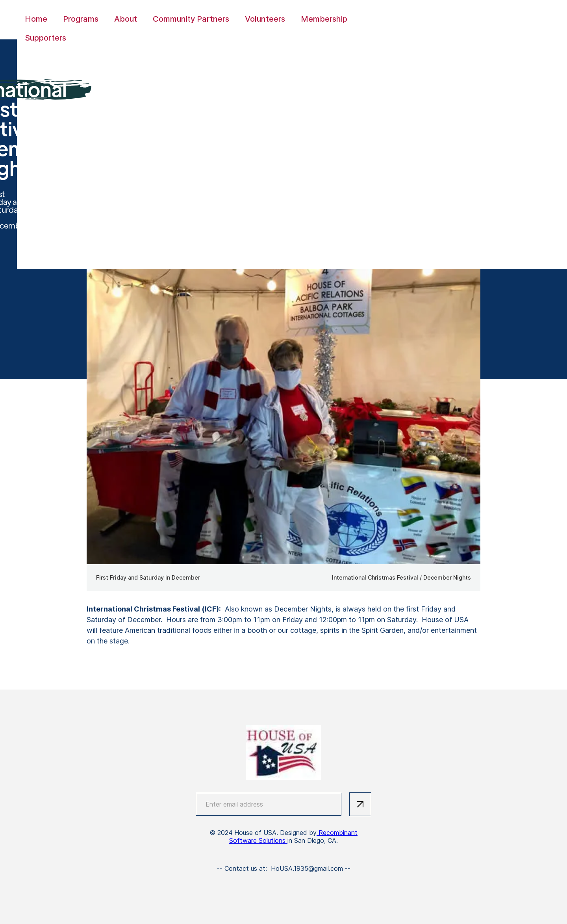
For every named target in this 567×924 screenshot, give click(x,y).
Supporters (45, 38)
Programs (81, 19)
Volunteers (265, 19)
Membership (324, 19)
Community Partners (191, 19)
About (126, 19)
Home (36, 19)
